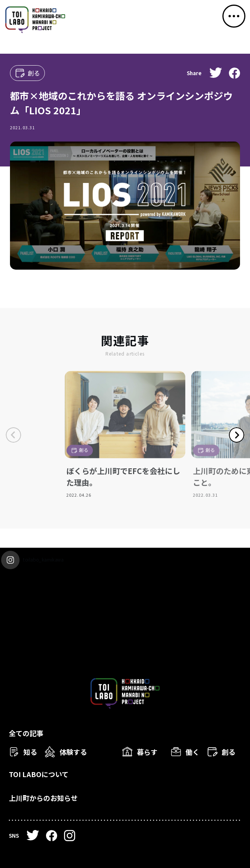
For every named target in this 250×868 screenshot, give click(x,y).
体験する (73, 752)
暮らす (147, 752)
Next (237, 435)
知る (30, 752)
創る (229, 752)
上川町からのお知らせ (43, 798)
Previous (13, 435)
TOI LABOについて (39, 774)
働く (192, 752)
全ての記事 (26, 733)
